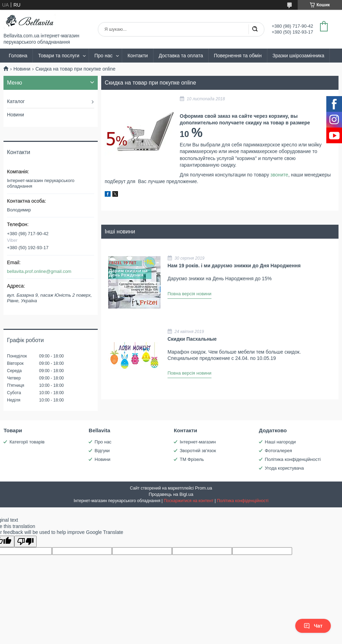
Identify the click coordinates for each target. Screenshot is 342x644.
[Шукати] (255, 29)
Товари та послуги (59, 56)
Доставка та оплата (181, 56)
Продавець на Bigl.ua (171, 494)
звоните (279, 175)
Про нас (103, 56)
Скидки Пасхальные (192, 339)
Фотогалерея (278, 451)
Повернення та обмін (238, 56)
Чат (313, 626)
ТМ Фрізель (192, 459)
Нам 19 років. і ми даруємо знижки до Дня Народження (234, 266)
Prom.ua (204, 488)
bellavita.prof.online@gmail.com (39, 271)
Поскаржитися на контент (188, 501)
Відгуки (102, 451)
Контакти (137, 56)
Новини (22, 69)
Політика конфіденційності (293, 459)
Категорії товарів (27, 442)
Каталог (16, 101)
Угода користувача (284, 468)
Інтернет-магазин (198, 442)
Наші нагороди (280, 442)
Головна (18, 56)
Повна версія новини (189, 294)
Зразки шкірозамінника (298, 56)
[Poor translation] (25, 541)
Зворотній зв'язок (198, 451)
